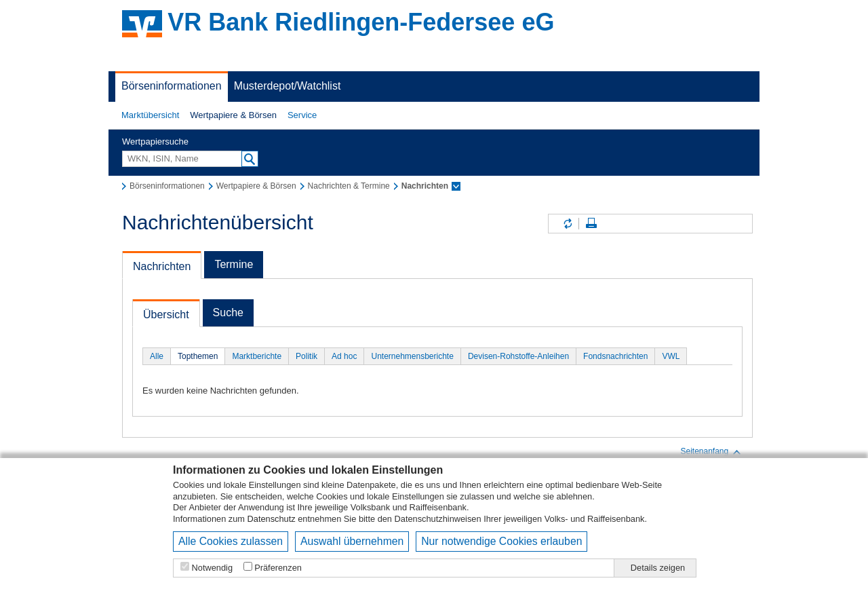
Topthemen (198, 356)
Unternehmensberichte (412, 356)
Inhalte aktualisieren (567, 224)
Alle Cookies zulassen (231, 541)
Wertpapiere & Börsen (233, 115)
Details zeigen (658, 568)
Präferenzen (278, 568)
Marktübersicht (150, 115)
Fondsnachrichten (615, 356)
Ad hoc (344, 356)
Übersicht (166, 315)
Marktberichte (257, 356)
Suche (228, 313)
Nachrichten (162, 266)
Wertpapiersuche (155, 141)
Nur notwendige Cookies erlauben (501, 541)
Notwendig (212, 568)
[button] (150, 115)
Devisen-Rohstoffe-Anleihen (518, 356)
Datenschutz (272, 519)
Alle (157, 356)
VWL (671, 356)
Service (302, 115)
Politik (307, 356)
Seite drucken (591, 224)
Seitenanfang (711, 452)
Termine (234, 264)
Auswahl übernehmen (352, 541)
